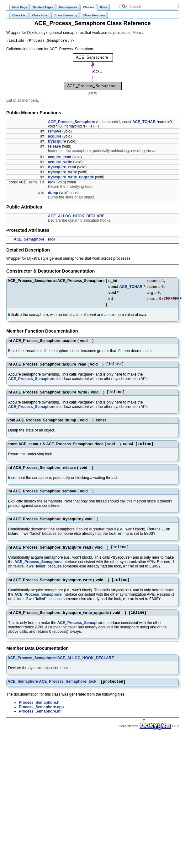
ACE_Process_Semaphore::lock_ (69, 693)
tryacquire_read (62, 168)
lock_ (53, 240)
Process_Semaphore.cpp (41, 718)
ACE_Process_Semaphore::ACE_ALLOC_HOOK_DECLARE (61, 669)
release (54, 147)
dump (53, 194)
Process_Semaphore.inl (40, 723)
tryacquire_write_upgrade (71, 178)
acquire (55, 137)
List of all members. (23, 101)
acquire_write (60, 163)
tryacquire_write (63, 173)
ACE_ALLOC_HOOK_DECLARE (76, 217)
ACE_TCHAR (144, 123)
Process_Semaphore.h (39, 714)
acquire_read (60, 158)
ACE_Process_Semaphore (72, 123)
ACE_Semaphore (29, 240)
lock (52, 183)
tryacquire (57, 142)
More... (138, 33)
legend (92, 94)
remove (55, 132)
